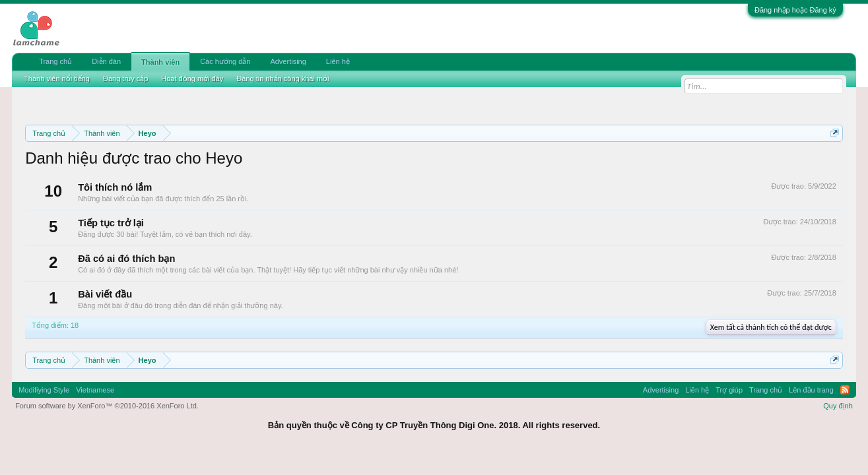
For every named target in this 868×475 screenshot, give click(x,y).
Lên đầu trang (811, 390)
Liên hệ (338, 61)
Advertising (288, 61)
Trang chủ (55, 61)
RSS (845, 390)
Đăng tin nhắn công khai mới (283, 79)
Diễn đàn (106, 61)
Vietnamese (95, 390)
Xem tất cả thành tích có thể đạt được (771, 327)
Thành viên (160, 62)
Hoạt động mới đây (192, 79)
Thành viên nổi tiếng (57, 79)
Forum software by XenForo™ (107, 406)
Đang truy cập (125, 79)
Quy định (838, 406)
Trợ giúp (729, 390)
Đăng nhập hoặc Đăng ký (795, 10)
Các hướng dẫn (225, 61)
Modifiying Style (44, 390)
